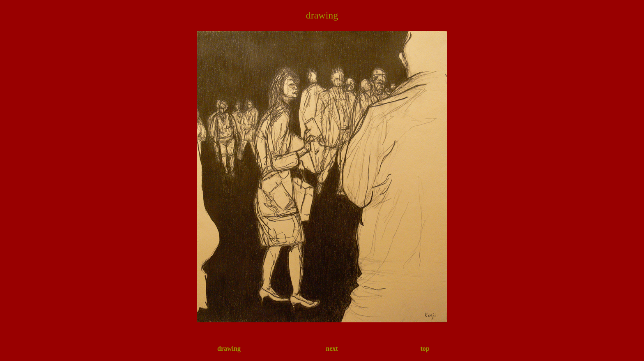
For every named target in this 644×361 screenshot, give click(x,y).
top (425, 348)
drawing (229, 348)
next (332, 348)
